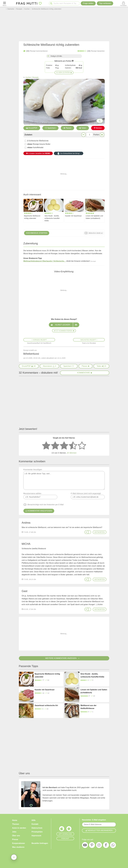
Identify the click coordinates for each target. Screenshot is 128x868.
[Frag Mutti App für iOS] (62, 829)
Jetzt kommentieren (64, 331)
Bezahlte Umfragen (40, 843)
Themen (16, 824)
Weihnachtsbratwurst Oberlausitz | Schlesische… (45, 261)
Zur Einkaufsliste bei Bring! (68, 153)
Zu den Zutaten (64, 72)
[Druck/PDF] (29, 366)
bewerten (91, 51)
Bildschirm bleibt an (96, 233)
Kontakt (35, 824)
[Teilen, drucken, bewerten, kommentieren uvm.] (14, 857)
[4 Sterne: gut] (73, 446)
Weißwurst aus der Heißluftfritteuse (88, 707)
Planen (67, 128)
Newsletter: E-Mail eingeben (94, 820)
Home (15, 820)
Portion (96, 135)
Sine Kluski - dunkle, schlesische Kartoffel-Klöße (52, 218)
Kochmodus (37, 233)
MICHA (26, 544)
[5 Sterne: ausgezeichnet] (82, 446)
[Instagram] (99, 846)
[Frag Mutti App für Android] (69, 829)
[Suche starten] (51, 3)
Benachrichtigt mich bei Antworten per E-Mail (46, 505)
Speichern (50, 128)
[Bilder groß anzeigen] (100, 121)
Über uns (16, 836)
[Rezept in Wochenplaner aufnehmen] (86, 366)
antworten (100, 532)
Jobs (14, 832)
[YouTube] (85, 846)
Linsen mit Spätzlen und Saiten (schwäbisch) (94, 217)
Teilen (83, 128)
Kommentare (85, 373)
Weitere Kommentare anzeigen (64, 658)
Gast (25, 591)
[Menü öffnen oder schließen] (5, 3)
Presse (15, 839)
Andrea (26, 523)
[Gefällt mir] (87, 532)
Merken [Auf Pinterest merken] (98, 128)
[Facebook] (106, 846)
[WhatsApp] (113, 846)
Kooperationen (19, 843)
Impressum (36, 836)
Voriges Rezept (39, 340)
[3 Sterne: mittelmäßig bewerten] (64, 446)
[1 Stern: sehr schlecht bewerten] (46, 446)
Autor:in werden (19, 828)
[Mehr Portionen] (102, 135)
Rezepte (35, 77)
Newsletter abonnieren (99, 830)
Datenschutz (37, 828)
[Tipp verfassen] (105, 3)
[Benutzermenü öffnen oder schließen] (123, 3)
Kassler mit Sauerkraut (73, 216)
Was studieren (18, 847)
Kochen (28, 77)
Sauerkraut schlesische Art (46, 705)
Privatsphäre (37, 832)
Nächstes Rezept (89, 340)
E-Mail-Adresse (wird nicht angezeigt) (86, 493)
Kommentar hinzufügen (64, 479)
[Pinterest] (92, 846)
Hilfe (34, 820)
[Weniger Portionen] (83, 135)
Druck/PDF (32, 128)
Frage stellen (88, 3)
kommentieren (36, 51)
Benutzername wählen (32, 493)
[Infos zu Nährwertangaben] (73, 61)
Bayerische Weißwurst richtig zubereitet (32, 217)
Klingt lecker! (64, 325)
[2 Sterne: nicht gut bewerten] (55, 446)
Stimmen (72, 453)
